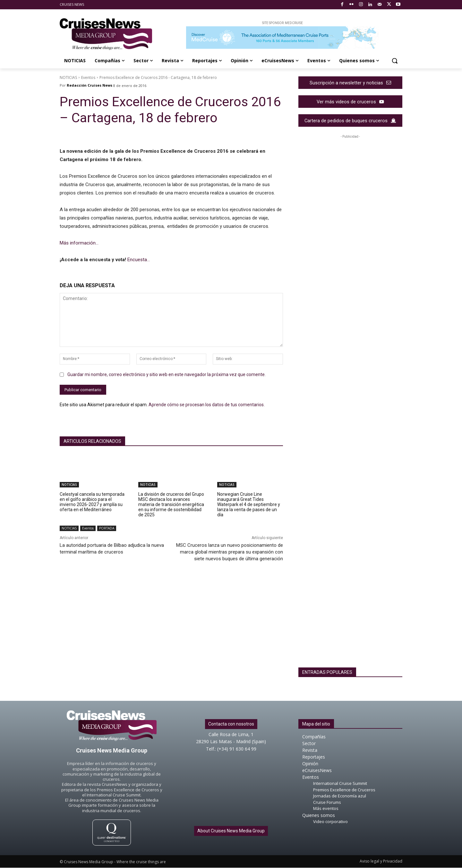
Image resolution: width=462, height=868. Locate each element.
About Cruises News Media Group (231, 831)
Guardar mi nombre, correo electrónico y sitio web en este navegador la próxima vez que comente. (167, 374)
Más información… (79, 243)
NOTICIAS (68, 77)
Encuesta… (139, 260)
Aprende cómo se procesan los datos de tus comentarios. (207, 405)
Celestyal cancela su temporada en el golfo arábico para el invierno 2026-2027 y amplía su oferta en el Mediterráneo (92, 502)
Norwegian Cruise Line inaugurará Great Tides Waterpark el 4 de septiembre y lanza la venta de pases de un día (249, 504)
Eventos (88, 77)
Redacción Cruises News (90, 85)
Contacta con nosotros (231, 724)
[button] (395, 61)
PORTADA (107, 528)
